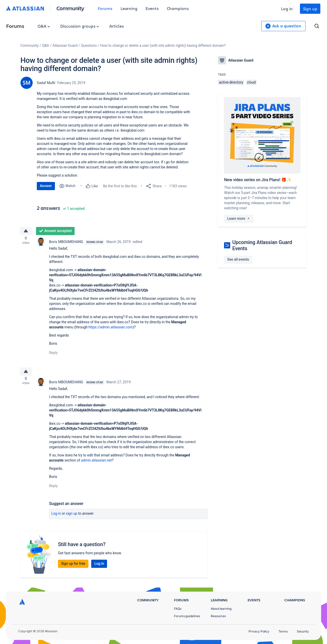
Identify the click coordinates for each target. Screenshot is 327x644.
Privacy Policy (259, 631)
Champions (178, 8)
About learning (221, 609)
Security (303, 631)
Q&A (44, 26)
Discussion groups (80, 26)
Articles (116, 26)
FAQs (178, 609)
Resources (218, 616)
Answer (46, 186)
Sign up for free (73, 567)
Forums (105, 8)
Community (70, 8)
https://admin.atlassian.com (110, 329)
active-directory (231, 82)
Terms (283, 631)
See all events (238, 259)
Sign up (310, 9)
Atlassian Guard (65, 45)
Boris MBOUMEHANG (66, 243)
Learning (129, 8)
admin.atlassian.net (96, 464)
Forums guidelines (187, 616)
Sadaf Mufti (46, 83)
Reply (53, 354)
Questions (89, 45)
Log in (287, 9)
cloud (251, 82)
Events (152, 8)
